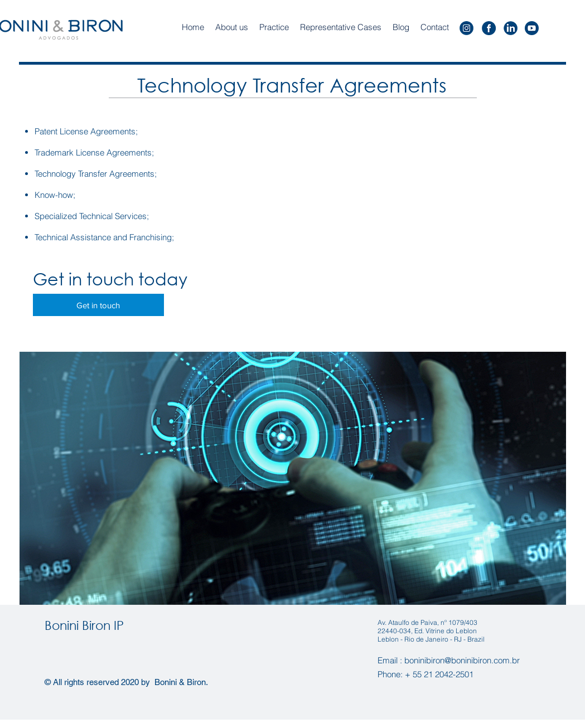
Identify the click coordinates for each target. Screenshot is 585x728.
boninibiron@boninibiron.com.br (462, 660)
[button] (274, 27)
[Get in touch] (98, 305)
